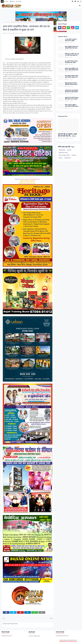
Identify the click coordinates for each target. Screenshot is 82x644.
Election (61, 158)
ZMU (68, 641)
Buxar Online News (8, 33)
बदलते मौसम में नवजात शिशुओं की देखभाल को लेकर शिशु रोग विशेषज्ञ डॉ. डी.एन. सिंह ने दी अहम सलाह (71, 91)
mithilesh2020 (63, 641)
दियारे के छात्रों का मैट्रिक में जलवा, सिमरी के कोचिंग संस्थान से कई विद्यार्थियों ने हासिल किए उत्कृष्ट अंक (71, 106)
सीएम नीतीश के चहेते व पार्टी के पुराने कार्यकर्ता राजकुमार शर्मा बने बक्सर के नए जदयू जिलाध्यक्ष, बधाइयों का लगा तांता (72, 76)
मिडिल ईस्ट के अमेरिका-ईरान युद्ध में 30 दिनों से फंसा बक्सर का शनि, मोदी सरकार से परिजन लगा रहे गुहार (72, 55)
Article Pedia (74, 641)
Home (6, 1)
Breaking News (62, 150)
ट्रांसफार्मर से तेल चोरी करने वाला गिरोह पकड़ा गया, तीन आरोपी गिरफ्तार (72, 98)
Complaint (74, 155)
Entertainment (68, 158)
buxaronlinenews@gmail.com (32, 179)
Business (69, 150)
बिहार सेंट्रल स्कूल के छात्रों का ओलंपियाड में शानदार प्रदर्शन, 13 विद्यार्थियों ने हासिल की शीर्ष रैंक (72, 84)
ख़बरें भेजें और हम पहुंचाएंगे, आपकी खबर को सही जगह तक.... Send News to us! (67, 135)
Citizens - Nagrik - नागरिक (64, 155)
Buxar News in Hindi (63, 153)
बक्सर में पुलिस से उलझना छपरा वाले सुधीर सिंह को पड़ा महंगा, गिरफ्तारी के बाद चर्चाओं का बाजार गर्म (72, 47)
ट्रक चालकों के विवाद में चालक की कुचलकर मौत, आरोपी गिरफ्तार (71, 62)
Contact (19, 1)
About (12, 1)
